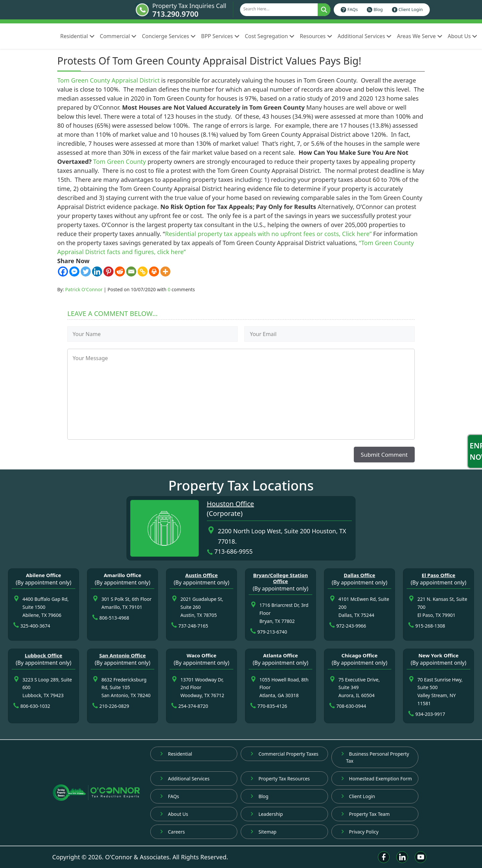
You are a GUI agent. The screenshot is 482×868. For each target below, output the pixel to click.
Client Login (411, 9)
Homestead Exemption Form (377, 779)
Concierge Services (169, 36)
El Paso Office (439, 575)
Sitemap (263, 832)
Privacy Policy (360, 832)
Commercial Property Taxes (284, 754)
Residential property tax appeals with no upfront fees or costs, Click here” (268, 234)
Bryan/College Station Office (280, 578)
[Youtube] (421, 857)
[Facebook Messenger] (74, 272)
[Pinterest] (108, 272)
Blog (378, 9)
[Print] (154, 272)
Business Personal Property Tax (375, 757)
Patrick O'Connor (84, 289)
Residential (77, 36)
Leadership (267, 814)
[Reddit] (120, 272)
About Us (462, 36)
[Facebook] (63, 272)
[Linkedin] (97, 272)
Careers (172, 832)
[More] (165, 272)
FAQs (353, 9)
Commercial (118, 36)
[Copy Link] (143, 272)
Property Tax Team (366, 814)
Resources (316, 36)
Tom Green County (119, 161)
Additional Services (365, 36)
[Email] (131, 272)
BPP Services (220, 36)
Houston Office (230, 504)
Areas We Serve (420, 36)
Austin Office (202, 575)
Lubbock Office (44, 655)
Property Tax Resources (280, 779)
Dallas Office (359, 575)
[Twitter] (86, 272)
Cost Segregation (269, 36)
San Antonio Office (122, 655)
